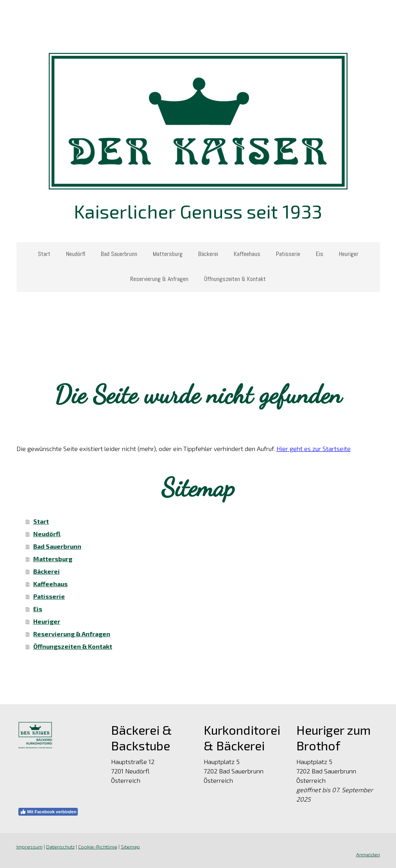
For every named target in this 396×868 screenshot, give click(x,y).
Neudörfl (76, 254)
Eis (320, 254)
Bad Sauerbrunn (119, 254)
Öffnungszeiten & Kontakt (235, 279)
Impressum (30, 847)
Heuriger (349, 254)
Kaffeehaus (247, 254)
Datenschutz (60, 847)
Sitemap (130, 847)
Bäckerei (208, 254)
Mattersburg (168, 254)
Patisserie (288, 254)
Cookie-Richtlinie (98, 847)
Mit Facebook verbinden (48, 812)
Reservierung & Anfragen (159, 279)
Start (44, 254)
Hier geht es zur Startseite (314, 448)
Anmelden (368, 854)
